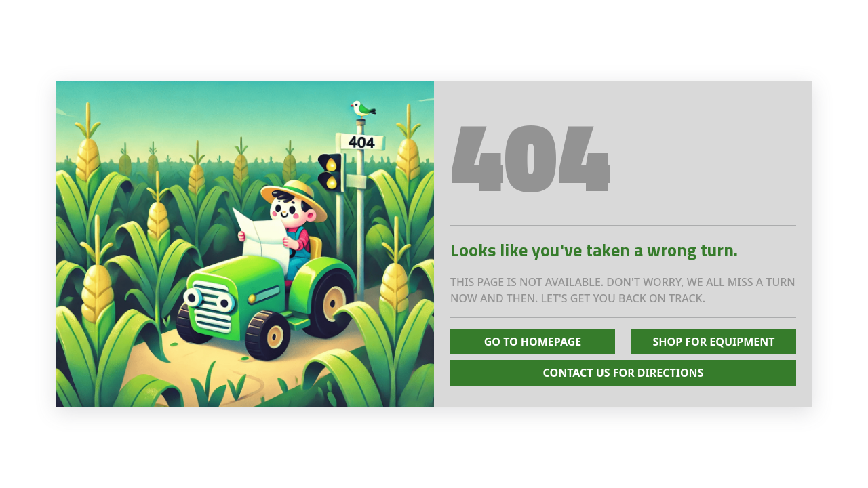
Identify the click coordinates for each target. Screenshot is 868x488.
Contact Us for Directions (624, 373)
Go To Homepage (533, 342)
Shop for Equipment (713, 342)
